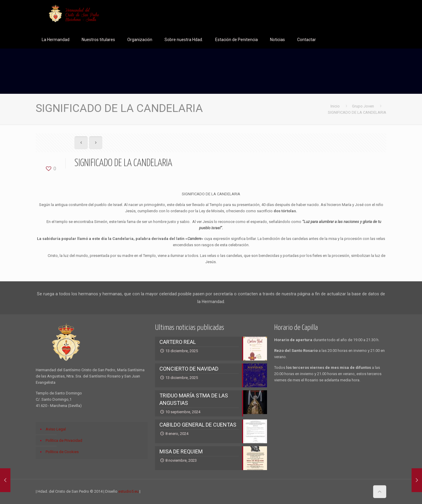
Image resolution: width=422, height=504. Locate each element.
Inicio (335, 106)
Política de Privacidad (64, 440)
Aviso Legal (56, 429)
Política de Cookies (62, 452)
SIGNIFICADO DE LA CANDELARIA (357, 112)
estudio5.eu (128, 491)
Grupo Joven (363, 106)
